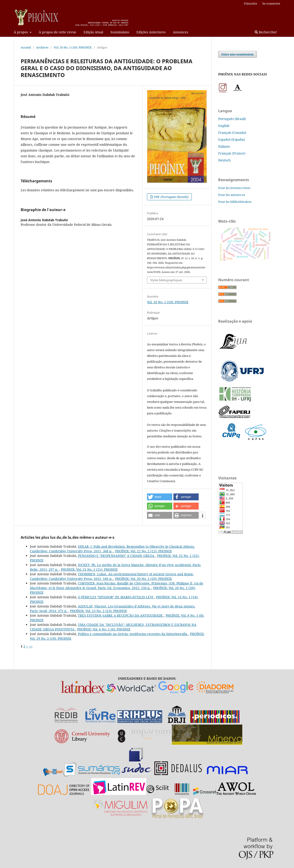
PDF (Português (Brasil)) (171, 197)
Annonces (181, 32)
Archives (42, 47)
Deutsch (224, 160)
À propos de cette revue (58, 32)
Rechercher (266, 32)
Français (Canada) (232, 133)
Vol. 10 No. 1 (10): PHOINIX (73, 47)
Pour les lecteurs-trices (234, 188)
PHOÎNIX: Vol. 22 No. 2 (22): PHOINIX (143, 551)
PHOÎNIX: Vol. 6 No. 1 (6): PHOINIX (104, 629)
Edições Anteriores (151, 32)
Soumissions (120, 32)
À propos (21, 32)
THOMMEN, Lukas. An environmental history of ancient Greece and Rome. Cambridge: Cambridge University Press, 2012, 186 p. (112, 576)
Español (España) (232, 139)
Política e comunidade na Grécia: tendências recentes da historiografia (133, 634)
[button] (160, 497)
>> (31, 646)
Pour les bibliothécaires (235, 202)
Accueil (26, 47)
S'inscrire (250, 3)
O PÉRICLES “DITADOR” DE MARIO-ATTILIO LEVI (116, 597)
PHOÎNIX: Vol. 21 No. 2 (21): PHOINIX (89, 569)
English (224, 126)
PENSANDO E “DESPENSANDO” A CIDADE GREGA (117, 556)
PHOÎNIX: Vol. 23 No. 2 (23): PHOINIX (98, 611)
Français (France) (232, 153)
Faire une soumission (237, 54)
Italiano (224, 146)
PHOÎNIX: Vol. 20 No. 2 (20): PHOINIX (143, 579)
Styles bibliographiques (166, 280)
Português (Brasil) (232, 119)
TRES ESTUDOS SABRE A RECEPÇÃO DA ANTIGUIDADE (121, 615)
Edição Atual (93, 32)
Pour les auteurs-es (232, 195)
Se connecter (271, 3)
